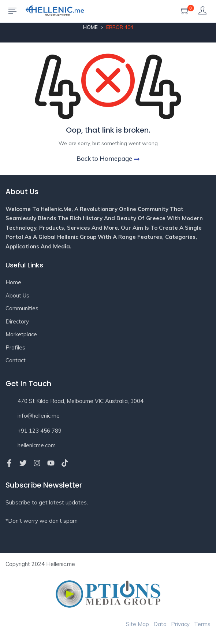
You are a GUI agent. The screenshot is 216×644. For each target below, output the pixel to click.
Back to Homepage (108, 158)
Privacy (180, 624)
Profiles (15, 347)
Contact (16, 360)
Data (160, 624)
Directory (17, 321)
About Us (17, 295)
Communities (22, 308)
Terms (202, 624)
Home (90, 27)
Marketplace (21, 334)
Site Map (137, 624)
